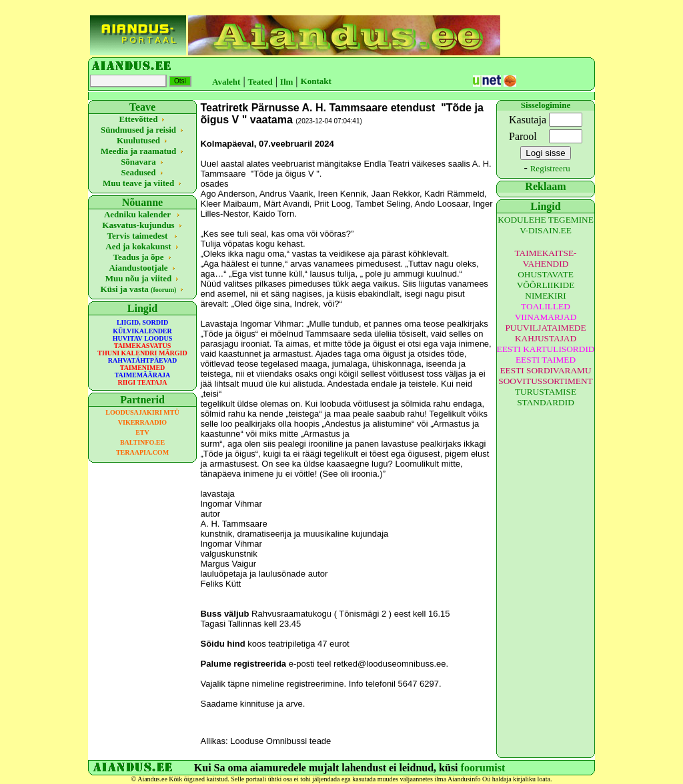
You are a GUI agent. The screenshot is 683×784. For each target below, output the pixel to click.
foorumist (483, 768)
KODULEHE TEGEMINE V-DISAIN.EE (546, 225)
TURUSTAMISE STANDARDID (546, 397)
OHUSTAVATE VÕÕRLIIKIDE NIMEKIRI (546, 285)
